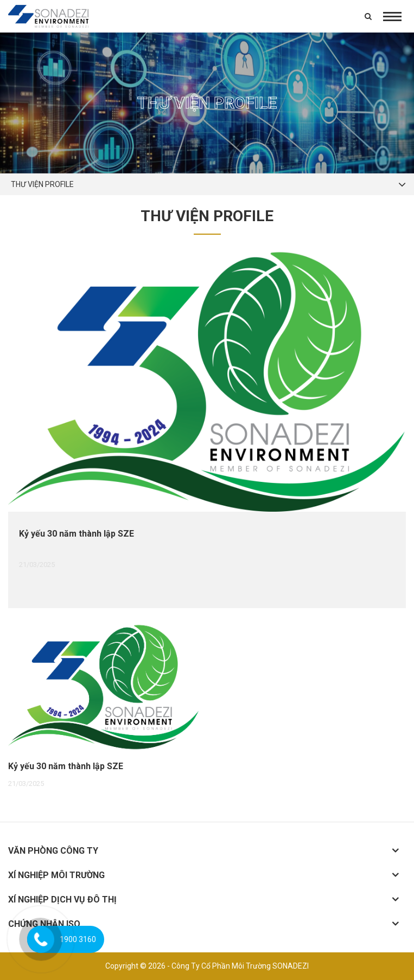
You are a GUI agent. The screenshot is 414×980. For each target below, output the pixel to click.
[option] (207, 430)
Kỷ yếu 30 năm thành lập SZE (77, 534)
